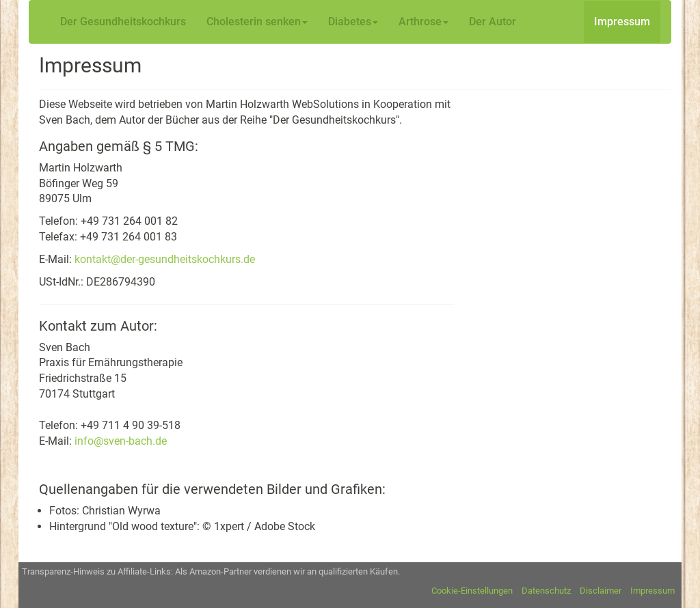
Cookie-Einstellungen (472, 591)
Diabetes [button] (353, 22)
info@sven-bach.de (121, 441)
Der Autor (493, 22)
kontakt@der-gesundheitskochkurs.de (165, 259)
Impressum (622, 22)
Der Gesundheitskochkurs (123, 22)
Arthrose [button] (423, 22)
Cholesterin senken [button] (257, 22)
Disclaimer (601, 591)
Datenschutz (546, 591)
